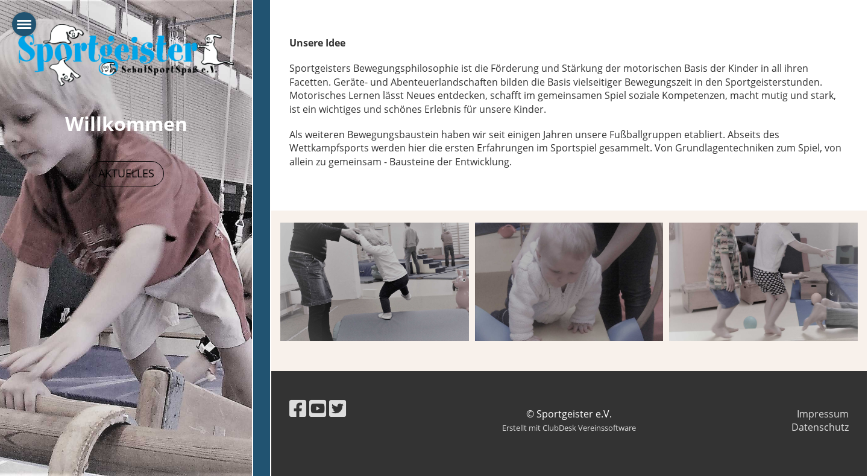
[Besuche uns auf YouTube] (318, 408)
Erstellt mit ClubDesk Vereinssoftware (569, 428)
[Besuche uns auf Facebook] (298, 408)
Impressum (823, 414)
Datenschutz (820, 427)
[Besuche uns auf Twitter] (338, 408)
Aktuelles (126, 173)
